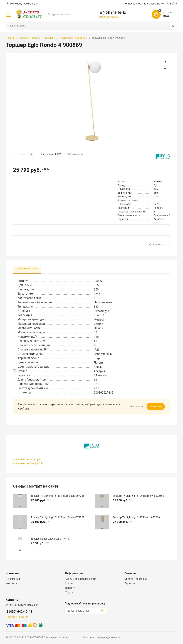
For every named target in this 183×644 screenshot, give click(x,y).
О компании (13, 579)
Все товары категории (28, 460)
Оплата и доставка (136, 579)
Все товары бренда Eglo (29, 464)
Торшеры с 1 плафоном (74, 38)
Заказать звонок (109, 17)
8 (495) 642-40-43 (113, 13)
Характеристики (27, 269)
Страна (22, 371)
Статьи (69, 583)
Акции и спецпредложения (81, 579)
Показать (156, 407)
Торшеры (50, 38)
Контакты (12, 583)
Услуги (69, 592)
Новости (70, 588)
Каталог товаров (30, 38)
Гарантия (130, 583)
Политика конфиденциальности (101, 637)
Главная (11, 38)
